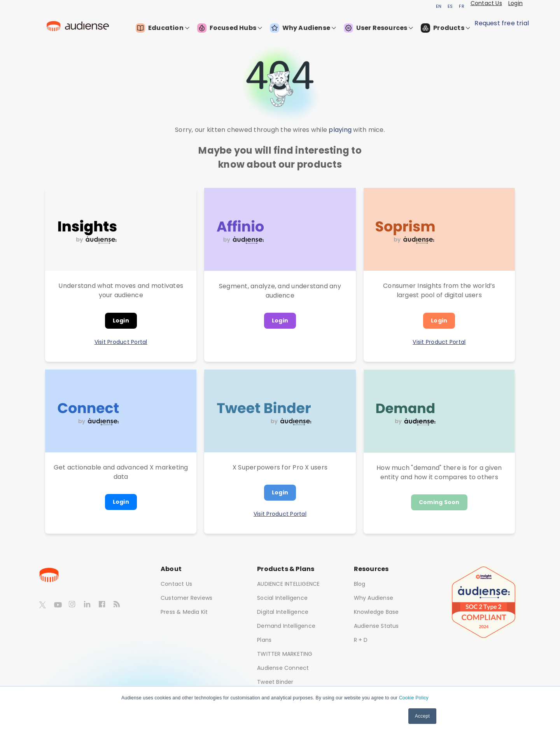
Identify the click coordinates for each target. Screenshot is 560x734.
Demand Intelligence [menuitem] (286, 626)
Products (445, 28)
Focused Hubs (230, 28)
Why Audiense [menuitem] (374, 598)
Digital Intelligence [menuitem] (283, 612)
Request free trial (502, 23)
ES (450, 6)
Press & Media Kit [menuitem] (184, 612)
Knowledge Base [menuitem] (376, 612)
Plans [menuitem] (264, 640)
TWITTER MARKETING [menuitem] (285, 654)
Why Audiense (303, 28)
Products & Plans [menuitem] (286, 569)
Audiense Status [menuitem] (376, 626)
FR (461, 6)
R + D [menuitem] (361, 640)
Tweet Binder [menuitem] (275, 682)
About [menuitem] (171, 569)
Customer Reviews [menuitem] (186, 598)
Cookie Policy (414, 698)
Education (162, 28)
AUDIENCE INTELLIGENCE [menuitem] (288, 584)
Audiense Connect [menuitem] (283, 668)
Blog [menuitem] (360, 584)
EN (439, 6)
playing (340, 130)
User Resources (378, 28)
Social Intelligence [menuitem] (282, 598)
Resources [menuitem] (371, 569)
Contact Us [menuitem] (176, 584)
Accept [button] (422, 716)
